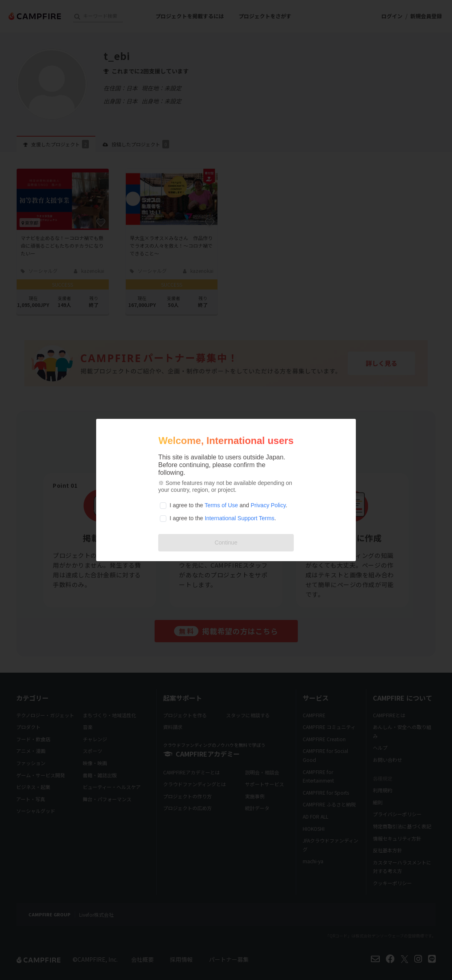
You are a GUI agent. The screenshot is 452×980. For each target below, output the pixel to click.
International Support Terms (239, 518)
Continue (226, 543)
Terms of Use (221, 505)
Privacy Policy (268, 505)
